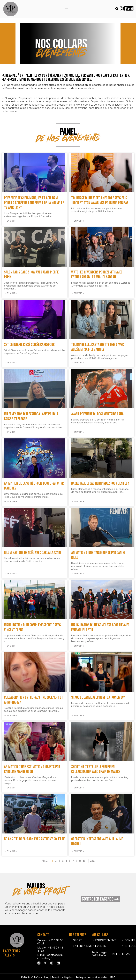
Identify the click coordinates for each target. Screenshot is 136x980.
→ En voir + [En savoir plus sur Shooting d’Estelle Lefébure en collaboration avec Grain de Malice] (78, 788)
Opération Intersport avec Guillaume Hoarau (97, 842)
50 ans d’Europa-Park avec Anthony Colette (34, 839)
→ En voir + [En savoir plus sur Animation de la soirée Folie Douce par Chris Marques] (10, 501)
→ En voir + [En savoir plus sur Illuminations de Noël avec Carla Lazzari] (10, 574)
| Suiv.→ (93, 861)
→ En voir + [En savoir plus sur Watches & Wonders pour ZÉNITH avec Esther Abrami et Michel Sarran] (78, 293)
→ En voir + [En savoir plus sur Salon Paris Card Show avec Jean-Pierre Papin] (10, 293)
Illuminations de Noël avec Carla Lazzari (32, 553)
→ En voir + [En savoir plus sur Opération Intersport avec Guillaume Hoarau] (78, 851)
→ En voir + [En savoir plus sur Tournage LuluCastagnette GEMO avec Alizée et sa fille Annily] (78, 363)
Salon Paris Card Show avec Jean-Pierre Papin (31, 275)
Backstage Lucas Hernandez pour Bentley (100, 483)
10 (84, 861)
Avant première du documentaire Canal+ (99, 414)
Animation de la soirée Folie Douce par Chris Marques (34, 486)
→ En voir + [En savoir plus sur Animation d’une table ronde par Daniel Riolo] (78, 574)
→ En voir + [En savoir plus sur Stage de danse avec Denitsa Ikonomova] (78, 715)
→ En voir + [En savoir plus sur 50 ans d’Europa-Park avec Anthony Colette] (10, 851)
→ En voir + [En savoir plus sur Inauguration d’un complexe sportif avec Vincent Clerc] (10, 646)
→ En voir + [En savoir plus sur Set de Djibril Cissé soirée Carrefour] (10, 363)
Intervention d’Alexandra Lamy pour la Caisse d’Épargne (31, 416)
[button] (66, 9)
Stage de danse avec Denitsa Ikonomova (98, 697)
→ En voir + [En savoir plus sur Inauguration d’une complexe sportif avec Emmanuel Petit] (78, 646)
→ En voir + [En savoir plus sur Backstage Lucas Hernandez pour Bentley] (78, 501)
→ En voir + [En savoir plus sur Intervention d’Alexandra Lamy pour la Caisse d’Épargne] (10, 432)
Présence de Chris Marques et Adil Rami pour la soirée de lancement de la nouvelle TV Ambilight (34, 203)
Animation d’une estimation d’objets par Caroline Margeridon (32, 769)
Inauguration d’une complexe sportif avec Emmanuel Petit (100, 627)
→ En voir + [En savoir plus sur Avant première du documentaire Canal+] (78, 432)
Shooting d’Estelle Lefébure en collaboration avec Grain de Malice (96, 769)
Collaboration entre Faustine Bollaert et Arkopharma (34, 700)
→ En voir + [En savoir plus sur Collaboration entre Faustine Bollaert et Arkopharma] (10, 715)
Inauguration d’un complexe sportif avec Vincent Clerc (32, 627)
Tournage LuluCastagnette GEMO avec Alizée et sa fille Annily (98, 347)
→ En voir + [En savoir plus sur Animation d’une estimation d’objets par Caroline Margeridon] (10, 788)
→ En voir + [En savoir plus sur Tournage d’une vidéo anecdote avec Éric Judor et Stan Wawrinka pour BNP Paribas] (78, 221)
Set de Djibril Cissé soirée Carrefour (29, 345)
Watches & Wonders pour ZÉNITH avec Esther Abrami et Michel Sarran (97, 275)
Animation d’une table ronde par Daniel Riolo (98, 555)
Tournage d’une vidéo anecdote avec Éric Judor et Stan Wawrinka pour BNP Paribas (100, 200)
